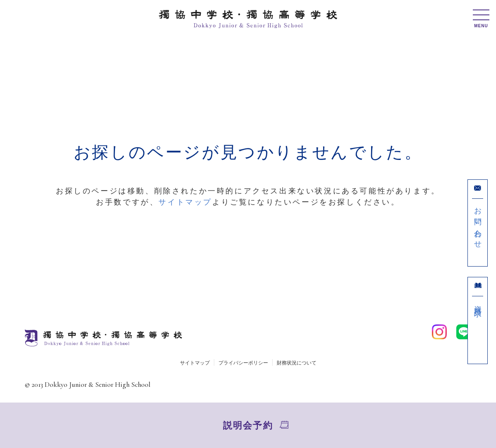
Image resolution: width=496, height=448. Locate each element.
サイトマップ (185, 202)
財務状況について (297, 363)
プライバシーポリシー (243, 363)
